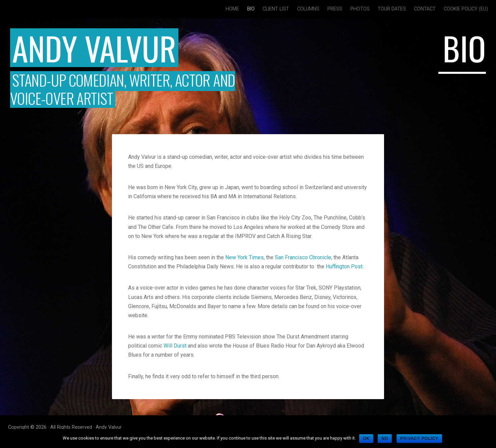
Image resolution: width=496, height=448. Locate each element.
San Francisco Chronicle (303, 257)
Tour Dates (392, 9)
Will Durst (175, 346)
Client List (276, 9)
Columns (308, 9)
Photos (360, 9)
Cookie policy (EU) (466, 9)
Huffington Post (344, 266)
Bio (251, 9)
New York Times (244, 257)
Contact (425, 9)
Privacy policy (419, 439)
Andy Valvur (94, 48)
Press (335, 9)
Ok (366, 439)
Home (232, 9)
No (385, 439)
